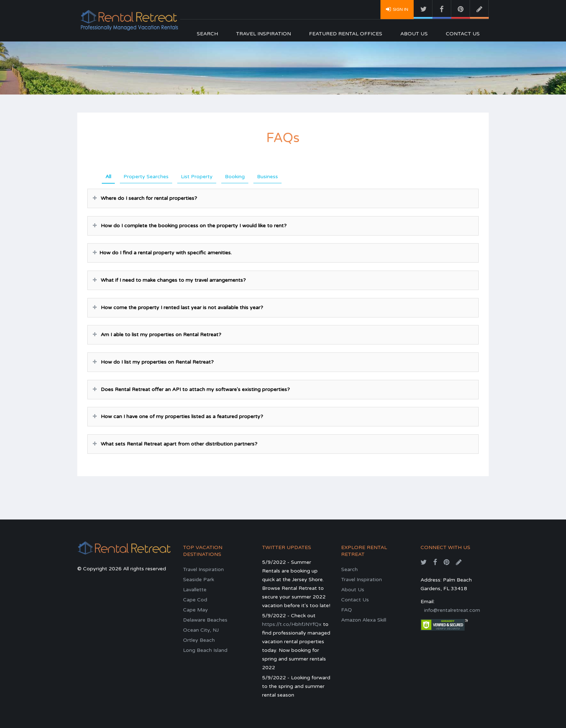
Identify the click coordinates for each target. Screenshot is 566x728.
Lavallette (195, 590)
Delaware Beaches (205, 620)
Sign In (397, 9)
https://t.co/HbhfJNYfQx (292, 624)
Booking (235, 177)
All (108, 177)
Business (267, 177)
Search (207, 34)
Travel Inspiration (264, 34)
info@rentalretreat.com (452, 610)
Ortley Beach (199, 640)
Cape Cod (195, 600)
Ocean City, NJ (201, 630)
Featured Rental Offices (346, 34)
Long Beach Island (205, 650)
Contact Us (463, 34)
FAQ (347, 610)
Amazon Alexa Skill (364, 620)
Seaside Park (199, 580)
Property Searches (146, 177)
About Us (414, 34)
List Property (197, 177)
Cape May (195, 610)
